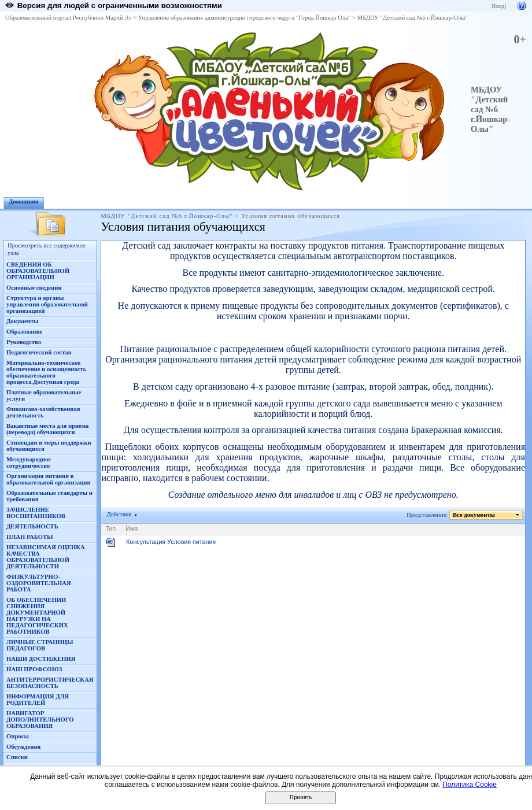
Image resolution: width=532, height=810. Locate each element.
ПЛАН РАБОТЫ (30, 537)
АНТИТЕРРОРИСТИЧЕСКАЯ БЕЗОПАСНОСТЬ (50, 683)
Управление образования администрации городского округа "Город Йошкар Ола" (245, 18)
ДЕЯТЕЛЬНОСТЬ (32, 526)
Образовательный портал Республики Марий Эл (69, 18)
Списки (17, 757)
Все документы (474, 515)
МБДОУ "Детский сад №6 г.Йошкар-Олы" (413, 18)
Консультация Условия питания (171, 542)
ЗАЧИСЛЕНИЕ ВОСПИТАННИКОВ (36, 513)
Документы (23, 321)
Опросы (18, 736)
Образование (24, 332)
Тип (110, 528)
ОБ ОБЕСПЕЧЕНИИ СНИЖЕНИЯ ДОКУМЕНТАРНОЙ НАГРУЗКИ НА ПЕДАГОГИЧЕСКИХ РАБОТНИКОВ (37, 616)
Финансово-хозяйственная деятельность (43, 412)
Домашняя (24, 201)
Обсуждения (23, 747)
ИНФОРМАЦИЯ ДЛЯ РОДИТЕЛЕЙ (38, 700)
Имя (132, 528)
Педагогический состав (39, 352)
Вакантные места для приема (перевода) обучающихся (47, 429)
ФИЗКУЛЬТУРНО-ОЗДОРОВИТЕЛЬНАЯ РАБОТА (39, 583)
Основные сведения (34, 288)
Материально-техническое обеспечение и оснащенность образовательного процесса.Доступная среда (46, 372)
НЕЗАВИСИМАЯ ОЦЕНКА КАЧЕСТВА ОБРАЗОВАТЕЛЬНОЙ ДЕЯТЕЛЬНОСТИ (46, 557)
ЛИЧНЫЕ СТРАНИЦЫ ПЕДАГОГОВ (40, 645)
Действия (119, 514)
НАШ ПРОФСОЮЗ (34, 669)
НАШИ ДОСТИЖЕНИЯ (41, 659)
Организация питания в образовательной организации (49, 479)
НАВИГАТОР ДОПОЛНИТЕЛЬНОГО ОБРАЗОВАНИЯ (40, 720)
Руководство (24, 342)
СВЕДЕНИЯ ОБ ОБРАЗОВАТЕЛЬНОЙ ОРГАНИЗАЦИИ (38, 271)
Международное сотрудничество (29, 463)
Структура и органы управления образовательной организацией (47, 304)
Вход (498, 6)
